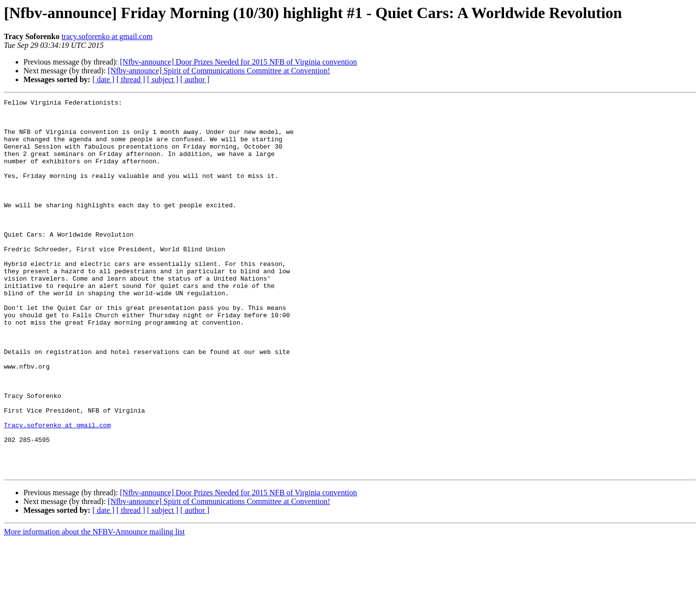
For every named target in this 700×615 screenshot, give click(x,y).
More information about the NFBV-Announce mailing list (94, 606)
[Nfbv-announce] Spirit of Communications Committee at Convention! (219, 71)
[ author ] (195, 79)
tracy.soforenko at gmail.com (107, 36)
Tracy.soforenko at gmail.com (57, 491)
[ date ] (103, 79)
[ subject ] (163, 79)
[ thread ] (131, 79)
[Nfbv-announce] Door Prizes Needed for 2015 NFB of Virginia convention (238, 62)
